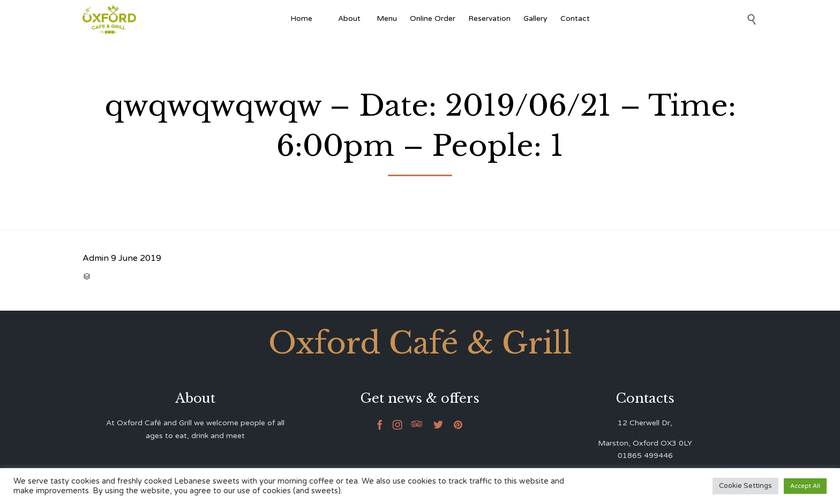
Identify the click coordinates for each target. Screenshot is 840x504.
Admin (96, 258)
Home (301, 18)
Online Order (433, 18)
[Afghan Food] (325, 19)
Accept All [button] (805, 486)
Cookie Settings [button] (745, 486)
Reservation (489, 18)
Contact (575, 18)
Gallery (535, 18)
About (351, 18)
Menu (387, 18)
